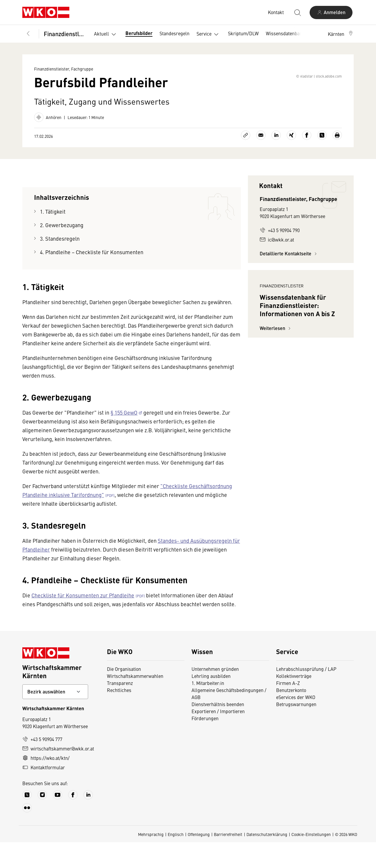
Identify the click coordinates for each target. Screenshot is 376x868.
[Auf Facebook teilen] (307, 161)
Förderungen (205, 744)
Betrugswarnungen (296, 730)
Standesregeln (174, 33)
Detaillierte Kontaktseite (289, 279)
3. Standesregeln (60, 264)
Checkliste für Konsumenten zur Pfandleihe (83, 621)
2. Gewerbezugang (62, 251)
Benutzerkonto (291, 716)
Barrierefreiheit (228, 860)
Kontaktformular (44, 793)
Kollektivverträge (294, 702)
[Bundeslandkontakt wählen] (55, 718)
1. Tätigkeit (53, 237)
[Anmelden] (331, 12)
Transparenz (120, 709)
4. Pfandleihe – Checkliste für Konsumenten (92, 278)
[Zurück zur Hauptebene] (28, 34)
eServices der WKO (296, 723)
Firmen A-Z (288, 709)
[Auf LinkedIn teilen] (276, 161)
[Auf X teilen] (322, 161)
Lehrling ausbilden (211, 702)
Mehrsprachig (151, 860)
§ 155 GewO (124, 438)
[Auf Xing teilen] (291, 161)
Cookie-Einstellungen (311, 860)
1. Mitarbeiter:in (208, 709)
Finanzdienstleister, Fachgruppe (65, 34)
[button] (341, 34)
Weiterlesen (276, 406)
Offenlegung (199, 860)
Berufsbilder (139, 33)
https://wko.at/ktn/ (46, 784)
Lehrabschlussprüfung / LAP (306, 695)
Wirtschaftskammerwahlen (135, 702)
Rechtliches (119, 716)
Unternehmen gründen (215, 695)
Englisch (176, 860)
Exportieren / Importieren (218, 737)
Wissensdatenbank (285, 33)
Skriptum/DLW (243, 33)
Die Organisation (124, 695)
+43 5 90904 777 (42, 765)
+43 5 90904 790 (280, 256)
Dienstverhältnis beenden (218, 730)
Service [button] (209, 34)
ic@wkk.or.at (277, 265)
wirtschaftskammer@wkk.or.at (58, 774)
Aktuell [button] (106, 34)
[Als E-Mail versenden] (261, 161)
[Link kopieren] (246, 161)
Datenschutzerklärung (267, 860)
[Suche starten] (297, 12)
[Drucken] (337, 161)
